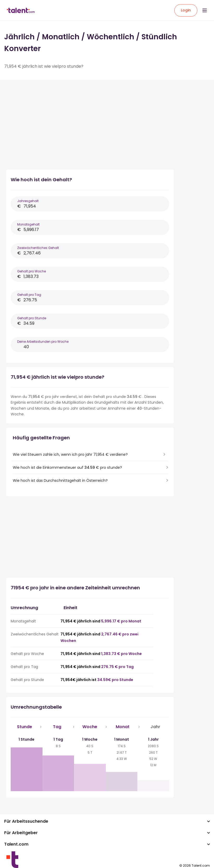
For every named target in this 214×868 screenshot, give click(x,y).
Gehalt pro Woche (32, 271)
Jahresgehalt (28, 201)
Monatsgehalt (28, 224)
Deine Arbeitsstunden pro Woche (43, 342)
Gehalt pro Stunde (32, 318)
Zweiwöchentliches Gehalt (38, 248)
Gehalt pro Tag (29, 295)
